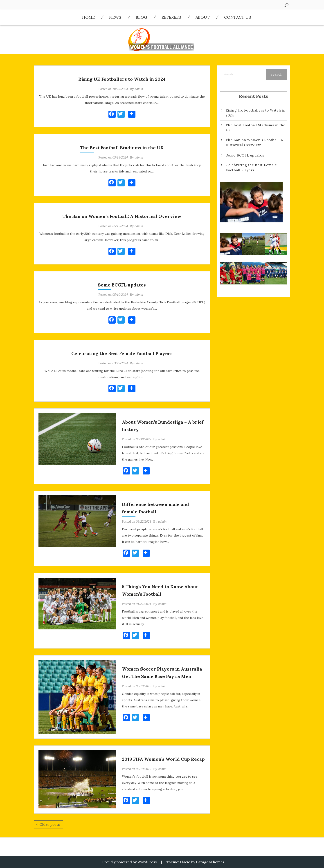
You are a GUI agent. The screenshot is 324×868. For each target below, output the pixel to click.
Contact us (238, 17)
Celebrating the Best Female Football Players (122, 353)
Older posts (50, 824)
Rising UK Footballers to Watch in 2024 (122, 79)
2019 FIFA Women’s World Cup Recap (163, 759)
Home (88, 17)
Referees (171, 17)
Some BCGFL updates (122, 285)
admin (139, 89)
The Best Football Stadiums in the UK (122, 148)
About (203, 17)
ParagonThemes (210, 862)
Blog (141, 17)
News (115, 17)
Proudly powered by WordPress (129, 862)
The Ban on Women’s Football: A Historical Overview (122, 216)
